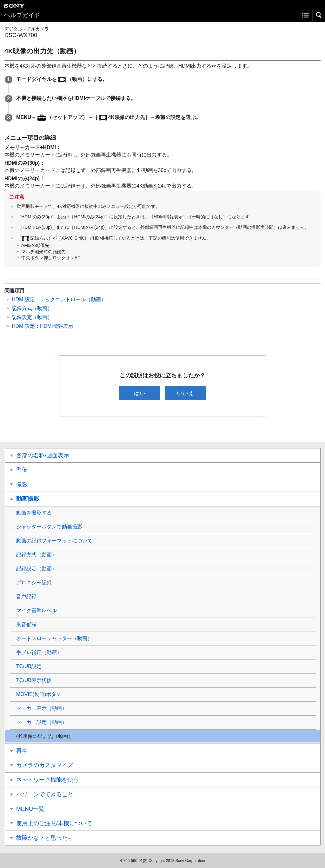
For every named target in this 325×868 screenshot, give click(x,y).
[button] (319, 15)
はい (140, 393)
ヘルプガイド (22, 15)
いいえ (185, 393)
